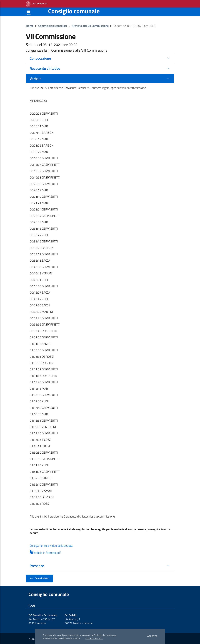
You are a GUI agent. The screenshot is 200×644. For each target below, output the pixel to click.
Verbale (36, 78)
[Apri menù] (28, 11)
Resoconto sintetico (45, 67)
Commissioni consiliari (53, 25)
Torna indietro (39, 577)
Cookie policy (35, 638)
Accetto (152, 635)
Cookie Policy (94, 637)
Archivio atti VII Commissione (90, 25)
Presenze (37, 565)
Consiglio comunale (74, 10)
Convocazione (40, 57)
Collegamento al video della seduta (51, 545)
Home (30, 25)
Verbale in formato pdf (45, 552)
